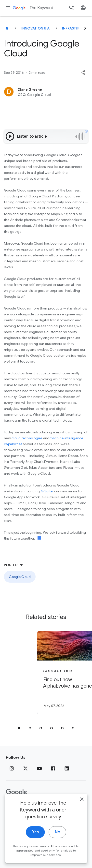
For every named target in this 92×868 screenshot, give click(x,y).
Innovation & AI (36, 28)
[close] (82, 803)
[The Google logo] (16, 792)
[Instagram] (12, 768)
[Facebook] (53, 768)
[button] (83, 73)
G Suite (47, 491)
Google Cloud (20, 577)
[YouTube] (39, 768)
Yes (35, 836)
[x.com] (26, 768)
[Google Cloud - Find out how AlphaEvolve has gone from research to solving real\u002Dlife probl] (55, 673)
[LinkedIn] (67, 768)
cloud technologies (27, 438)
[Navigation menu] (8, 8)
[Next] (85, 28)
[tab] (19, 728)
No (58, 836)
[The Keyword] (7, 28)
